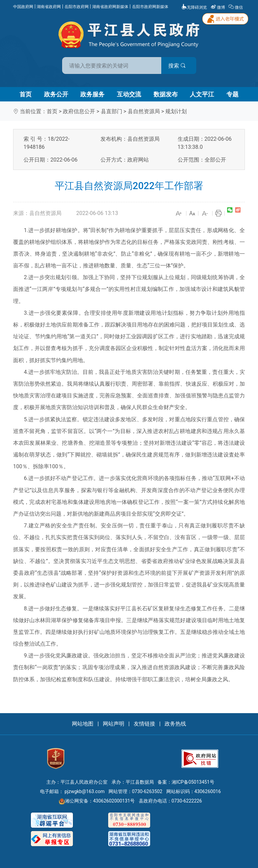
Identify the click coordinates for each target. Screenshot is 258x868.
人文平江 (202, 94)
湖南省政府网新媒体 (110, 7)
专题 (232, 94)
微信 (236, 7)
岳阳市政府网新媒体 (150, 7)
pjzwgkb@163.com (84, 791)
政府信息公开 (79, 111)
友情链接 (144, 724)
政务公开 (56, 94)
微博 (218, 7)
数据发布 (166, 94)
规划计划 (176, 111)
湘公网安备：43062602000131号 (97, 801)
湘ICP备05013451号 (193, 782)
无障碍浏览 (194, 7)
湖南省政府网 (49, 7)
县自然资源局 (144, 111)
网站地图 (83, 724)
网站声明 (114, 724)
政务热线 (175, 724)
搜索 (177, 66)
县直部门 (112, 111)
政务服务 (92, 94)
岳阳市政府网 (77, 7)
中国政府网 (23, 7)
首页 (26, 94)
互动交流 (129, 94)
